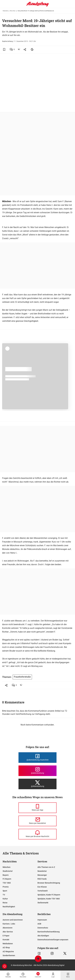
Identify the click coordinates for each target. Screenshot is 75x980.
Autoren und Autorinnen (13, 920)
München (13, 11)
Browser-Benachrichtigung (49, 883)
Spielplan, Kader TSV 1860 (49, 899)
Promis (6, 887)
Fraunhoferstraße (22, 677)
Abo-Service (8, 932)
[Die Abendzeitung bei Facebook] (37, 758)
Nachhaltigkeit (9, 907)
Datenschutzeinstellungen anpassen (53, 940)
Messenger (42, 875)
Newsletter (42, 871)
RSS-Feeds (42, 879)
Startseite (5, 11)
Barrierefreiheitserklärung (49, 932)
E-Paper (6, 936)
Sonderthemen (9, 955)
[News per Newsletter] (37, 821)
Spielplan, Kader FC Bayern (49, 895)
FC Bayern (7, 879)
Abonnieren (8, 928)
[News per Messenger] (37, 808)
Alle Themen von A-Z (46, 867)
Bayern (6, 875)
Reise (5, 903)
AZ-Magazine (8, 951)
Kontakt (6, 940)
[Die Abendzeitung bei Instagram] (37, 771)
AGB (39, 924)
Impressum (42, 920)
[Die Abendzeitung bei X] (37, 784)
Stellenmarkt (43, 903)
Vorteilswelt (43, 891)
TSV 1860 (7, 883)
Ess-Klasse (42, 887)
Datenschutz (43, 928)
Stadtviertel (8, 871)
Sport (5, 891)
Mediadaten (8, 944)
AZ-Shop (6, 948)
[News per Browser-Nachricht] (37, 834)
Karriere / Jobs (9, 924)
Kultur (5, 899)
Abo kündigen (43, 936)
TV (4, 895)
